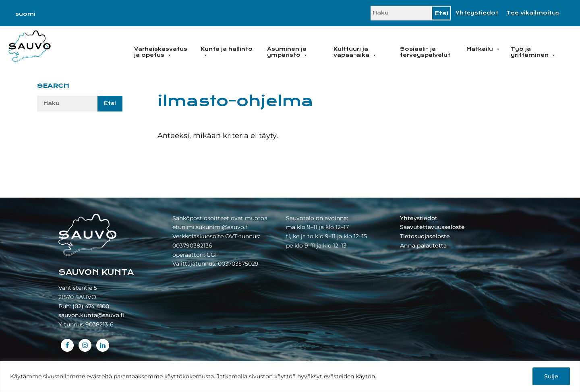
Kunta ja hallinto (227, 52)
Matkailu (483, 49)
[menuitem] (25, 14)
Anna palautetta (423, 246)
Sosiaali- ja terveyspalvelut (425, 52)
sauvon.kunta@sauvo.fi (91, 315)
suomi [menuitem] (25, 14)
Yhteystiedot (477, 13)
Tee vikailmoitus (533, 13)
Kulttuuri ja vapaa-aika (355, 52)
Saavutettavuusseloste (432, 227)
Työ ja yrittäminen (533, 52)
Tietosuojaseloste (425, 236)
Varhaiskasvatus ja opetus (161, 52)
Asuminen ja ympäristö (287, 52)
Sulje (551, 376)
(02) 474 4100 (91, 306)
